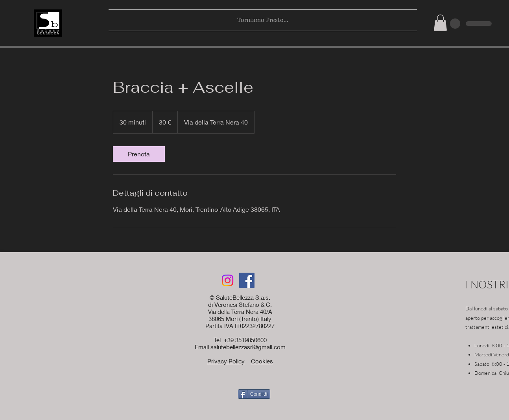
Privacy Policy (226, 361)
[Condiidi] (254, 394)
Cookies (262, 361)
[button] (440, 23)
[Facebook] (247, 280)
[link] (139, 154)
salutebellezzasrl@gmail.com (248, 347)
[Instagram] (228, 280)
